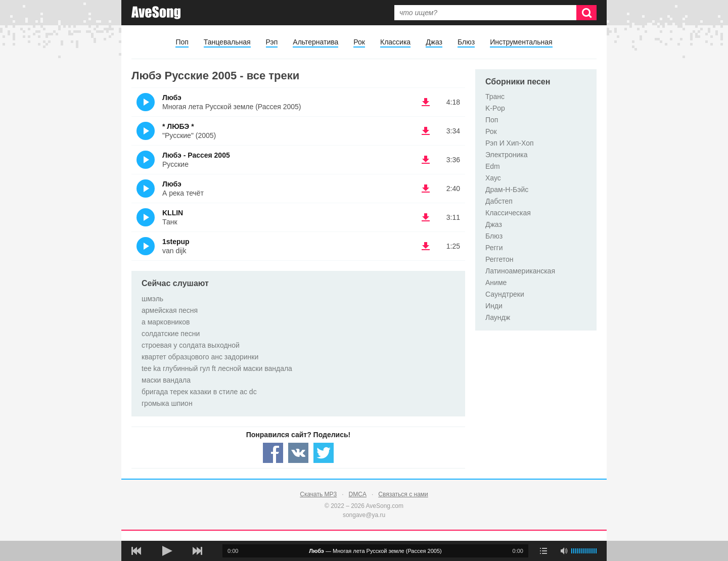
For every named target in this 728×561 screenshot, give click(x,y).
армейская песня (170, 310)
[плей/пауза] (167, 551)
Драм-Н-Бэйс (507, 190)
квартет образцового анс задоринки (200, 357)
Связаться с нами (403, 494)
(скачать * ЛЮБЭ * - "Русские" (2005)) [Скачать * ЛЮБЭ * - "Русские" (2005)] (426, 131)
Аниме (496, 283)
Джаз (434, 42)
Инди (494, 306)
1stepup (176, 242)
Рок (359, 42)
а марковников (166, 322)
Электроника (507, 155)
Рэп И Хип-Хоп (510, 143)
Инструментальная (521, 42)
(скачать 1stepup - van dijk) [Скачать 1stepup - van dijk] (426, 246)
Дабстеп (499, 201)
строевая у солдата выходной (191, 345)
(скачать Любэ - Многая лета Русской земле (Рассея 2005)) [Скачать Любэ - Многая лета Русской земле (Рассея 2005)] (426, 102)
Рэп (272, 42)
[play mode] (543, 551)
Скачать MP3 (318, 494)
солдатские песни (171, 334)
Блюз (466, 42)
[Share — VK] (298, 453)
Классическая (508, 213)
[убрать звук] (564, 551)
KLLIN (173, 213)
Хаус (493, 178)
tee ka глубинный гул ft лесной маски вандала (217, 368)
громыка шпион (167, 403)
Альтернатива (315, 42)
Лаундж (498, 317)
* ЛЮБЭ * (178, 126)
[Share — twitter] (324, 453)
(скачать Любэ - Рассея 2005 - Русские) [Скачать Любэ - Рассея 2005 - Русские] (426, 160)
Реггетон (499, 259)
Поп (182, 42)
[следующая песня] (197, 551)
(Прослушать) (146, 102)
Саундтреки (505, 294)
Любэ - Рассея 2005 (196, 155)
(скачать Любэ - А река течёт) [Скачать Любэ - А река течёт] (426, 189)
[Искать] (586, 13)
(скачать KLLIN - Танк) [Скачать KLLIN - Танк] (426, 217)
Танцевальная (227, 42)
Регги (494, 248)
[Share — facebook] (273, 453)
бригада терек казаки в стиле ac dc (199, 392)
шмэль (152, 299)
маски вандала (166, 380)
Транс (495, 97)
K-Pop (495, 108)
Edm (493, 166)
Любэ (172, 98)
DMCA (358, 494)
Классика (395, 42)
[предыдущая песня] (136, 551)
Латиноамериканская (520, 271)
